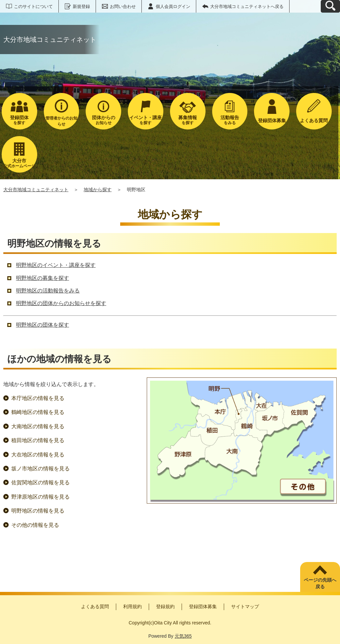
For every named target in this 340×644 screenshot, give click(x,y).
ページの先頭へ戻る (320, 583)
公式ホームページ (19, 163)
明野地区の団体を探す (42, 325)
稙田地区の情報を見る (38, 440)
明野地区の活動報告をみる (48, 291)
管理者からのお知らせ (61, 121)
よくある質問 (95, 606)
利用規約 (132, 606)
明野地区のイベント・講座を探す (56, 265)
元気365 (183, 636)
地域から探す (98, 190)
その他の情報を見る (35, 525)
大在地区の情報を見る (38, 455)
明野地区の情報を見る (38, 511)
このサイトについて (33, 6)
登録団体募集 (203, 606)
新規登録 (81, 6)
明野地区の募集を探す (42, 278)
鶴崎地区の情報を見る (38, 412)
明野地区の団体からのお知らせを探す (61, 303)
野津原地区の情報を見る (41, 497)
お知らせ (103, 120)
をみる (230, 120)
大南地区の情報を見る (38, 426)
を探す (19, 120)
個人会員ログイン (173, 6)
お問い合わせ (123, 6)
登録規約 (165, 606)
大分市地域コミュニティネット (36, 190)
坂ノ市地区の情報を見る (41, 469)
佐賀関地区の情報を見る (41, 483)
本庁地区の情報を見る (38, 398)
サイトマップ (245, 606)
